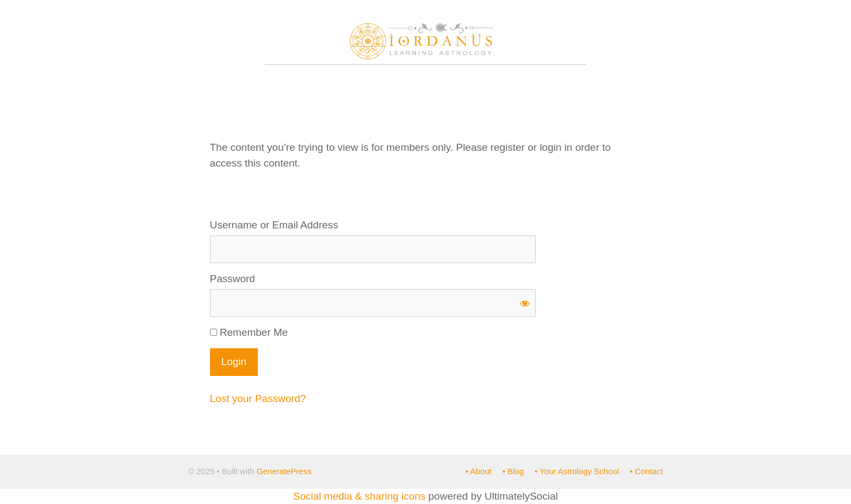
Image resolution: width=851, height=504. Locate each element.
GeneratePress (284, 471)
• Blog (513, 471)
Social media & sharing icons (361, 496)
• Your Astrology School (577, 471)
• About (479, 471)
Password (233, 279)
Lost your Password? (258, 398)
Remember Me (249, 332)
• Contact (646, 471)
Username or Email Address (274, 225)
